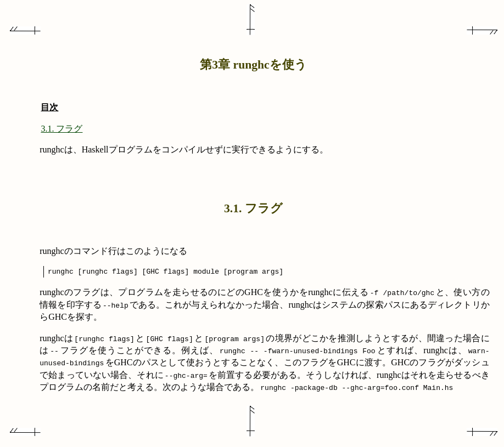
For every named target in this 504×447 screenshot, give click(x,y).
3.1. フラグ (61, 129)
